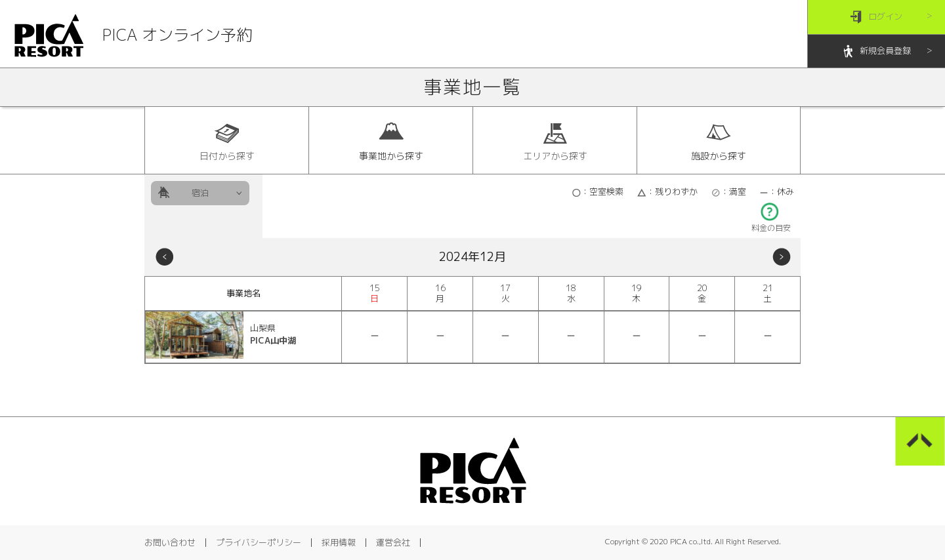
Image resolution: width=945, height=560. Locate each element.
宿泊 (200, 193)
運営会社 (393, 542)
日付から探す (227, 141)
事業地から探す (391, 141)
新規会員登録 (876, 51)
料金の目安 (771, 224)
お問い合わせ (170, 542)
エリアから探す (555, 141)
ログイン (876, 17)
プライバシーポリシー (259, 542)
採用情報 (339, 542)
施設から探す (719, 141)
